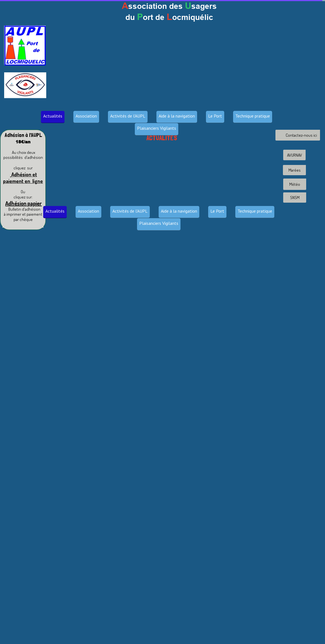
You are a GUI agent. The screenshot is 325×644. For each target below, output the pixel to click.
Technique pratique (253, 116)
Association (86, 116)
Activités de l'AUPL (128, 116)
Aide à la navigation (177, 116)
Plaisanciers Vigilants (157, 128)
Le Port (215, 116)
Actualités (53, 116)
